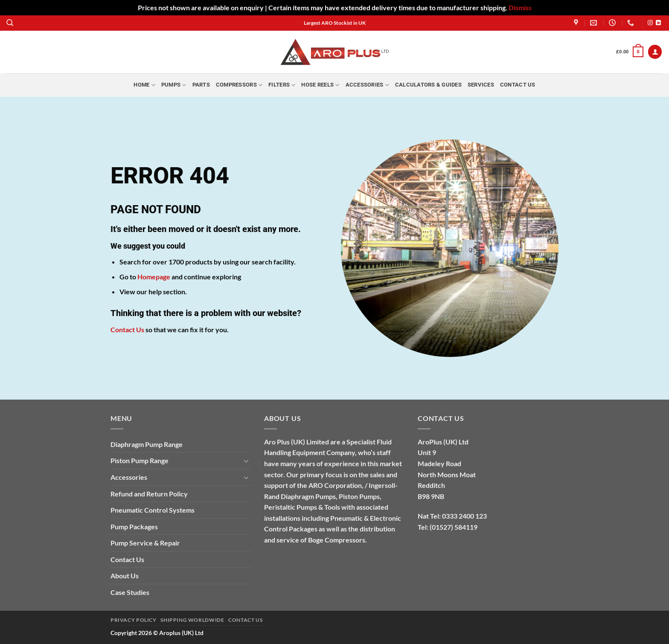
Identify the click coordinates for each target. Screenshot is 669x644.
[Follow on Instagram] (650, 23)
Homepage (154, 277)
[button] (10, 23)
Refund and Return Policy (149, 494)
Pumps (174, 85)
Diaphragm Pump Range (147, 444)
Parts (201, 85)
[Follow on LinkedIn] (658, 23)
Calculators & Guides (428, 85)
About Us (125, 576)
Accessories (367, 85)
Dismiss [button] (520, 7)
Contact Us (518, 85)
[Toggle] (246, 461)
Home (144, 85)
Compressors (239, 85)
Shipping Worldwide (192, 620)
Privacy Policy (134, 620)
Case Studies (130, 592)
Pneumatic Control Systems (153, 510)
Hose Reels (320, 85)
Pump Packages (134, 527)
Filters (282, 85)
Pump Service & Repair (145, 543)
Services (481, 85)
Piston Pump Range (140, 460)
